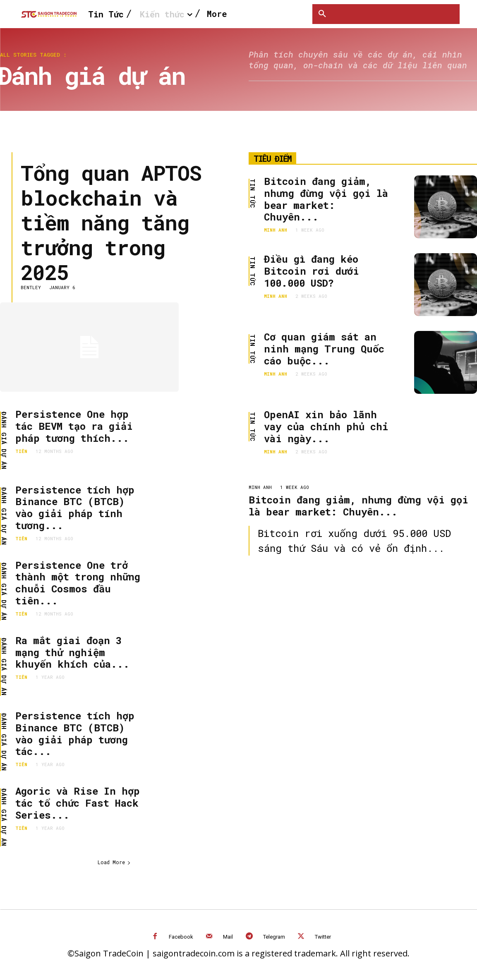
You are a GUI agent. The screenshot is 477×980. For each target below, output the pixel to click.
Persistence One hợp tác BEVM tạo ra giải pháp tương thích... (74, 426)
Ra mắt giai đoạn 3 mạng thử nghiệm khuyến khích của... (72, 652)
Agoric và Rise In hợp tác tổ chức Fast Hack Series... (78, 803)
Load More (114, 862)
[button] (322, 14)
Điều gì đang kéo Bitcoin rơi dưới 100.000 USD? (312, 271)
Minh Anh (276, 230)
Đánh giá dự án (4, 441)
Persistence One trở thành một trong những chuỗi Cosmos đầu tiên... (78, 583)
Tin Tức (253, 193)
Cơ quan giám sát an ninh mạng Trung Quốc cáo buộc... (324, 349)
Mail (228, 937)
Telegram (274, 937)
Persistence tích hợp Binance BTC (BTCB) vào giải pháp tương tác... (75, 733)
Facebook (181, 937)
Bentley (31, 287)
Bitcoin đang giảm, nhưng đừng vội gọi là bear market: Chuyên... (326, 199)
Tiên (21, 451)
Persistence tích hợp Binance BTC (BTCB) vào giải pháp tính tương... (75, 508)
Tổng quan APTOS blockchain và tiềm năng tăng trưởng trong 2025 (111, 223)
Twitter (323, 937)
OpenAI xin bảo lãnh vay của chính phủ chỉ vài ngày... (326, 427)
